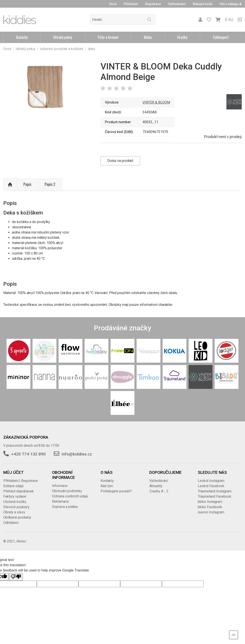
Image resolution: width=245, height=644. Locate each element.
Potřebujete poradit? (116, 491)
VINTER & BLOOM (156, 102)
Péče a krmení (108, 37)
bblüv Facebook (210, 507)
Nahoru (10, 184)
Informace (60, 486)
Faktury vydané (15, 496)
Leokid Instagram (211, 481)
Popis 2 (50, 184)
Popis (27, 184)
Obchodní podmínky (67, 491)
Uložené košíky (15, 502)
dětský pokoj (25, 49)
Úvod (113, 4)
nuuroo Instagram (211, 512)
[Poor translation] (16, 577)
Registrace (153, 4)
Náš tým (107, 486)
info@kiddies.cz (77, 454)
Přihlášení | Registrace (21, 481)
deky (92, 49)
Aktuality (156, 486)
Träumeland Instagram (215, 491)
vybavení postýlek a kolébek (62, 49)
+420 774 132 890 (28, 454)
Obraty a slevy (14, 512)
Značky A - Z (159, 491)
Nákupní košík (203, 4)
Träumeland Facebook (215, 496)
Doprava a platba (65, 507)
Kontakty (107, 481)
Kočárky (22, 37)
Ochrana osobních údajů (70, 496)
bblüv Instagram (210, 502)
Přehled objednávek (18, 491)
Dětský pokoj (63, 37)
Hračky (182, 37)
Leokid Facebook (211, 486)
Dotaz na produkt (120, 161)
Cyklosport (221, 37)
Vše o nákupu (231, 4)
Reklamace (60, 501)
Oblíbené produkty (17, 517)
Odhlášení (11, 523)
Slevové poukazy (16, 507)
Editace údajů (13, 486)
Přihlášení (131, 4)
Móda (148, 37)
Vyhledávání (177, 4)
